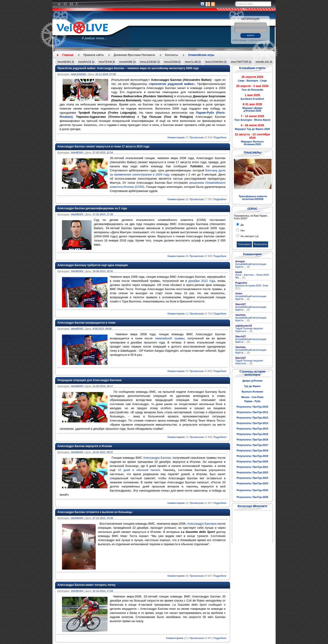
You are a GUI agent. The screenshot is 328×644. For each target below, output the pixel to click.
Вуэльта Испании (252, 392)
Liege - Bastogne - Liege (252, 81)
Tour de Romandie (252, 90)
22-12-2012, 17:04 (103, 591)
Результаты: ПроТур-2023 (252, 478)
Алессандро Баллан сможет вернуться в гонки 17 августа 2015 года (103, 147)
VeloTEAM (105, 62)
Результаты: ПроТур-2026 (252, 497)
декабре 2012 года (202, 281)
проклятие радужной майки (172, 84)
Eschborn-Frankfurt (252, 99)
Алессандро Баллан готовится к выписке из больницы (95, 512)
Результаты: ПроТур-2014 (252, 429)
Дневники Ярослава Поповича (134, 55)
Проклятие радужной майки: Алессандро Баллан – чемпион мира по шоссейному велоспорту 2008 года (128, 68)
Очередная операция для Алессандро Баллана (90, 380)
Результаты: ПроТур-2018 (252, 450)
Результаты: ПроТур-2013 (252, 423)
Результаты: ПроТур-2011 (252, 412)
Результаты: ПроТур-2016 (252, 440)
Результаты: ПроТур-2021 (252, 467)
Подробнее (220, 137)
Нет (242, 230)
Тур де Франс (252, 386)
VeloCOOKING (214, 62)
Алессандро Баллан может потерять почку (86, 585)
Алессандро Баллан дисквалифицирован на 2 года (92, 208)
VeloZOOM (171, 62)
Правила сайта (93, 55)
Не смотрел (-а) (249, 236)
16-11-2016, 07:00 (105, 74)
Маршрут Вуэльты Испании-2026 (252, 143)
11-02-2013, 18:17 (103, 386)
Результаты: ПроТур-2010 (252, 407)
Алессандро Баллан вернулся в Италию (85, 446)
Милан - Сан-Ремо (252, 397)
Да (242, 225)
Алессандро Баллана (202, 524)
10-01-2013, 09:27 (103, 452)
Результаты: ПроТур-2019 (252, 456)
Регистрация (240, 40)
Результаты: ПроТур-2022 (252, 472)
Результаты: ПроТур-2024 (252, 483)
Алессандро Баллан (156, 458)
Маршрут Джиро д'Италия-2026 (252, 109)
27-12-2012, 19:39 (103, 518)
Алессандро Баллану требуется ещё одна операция (93, 265)
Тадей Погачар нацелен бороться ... (249, 330)
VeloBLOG (262, 62)
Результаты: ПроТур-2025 (252, 490)
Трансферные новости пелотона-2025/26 (253, 198)
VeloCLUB (191, 62)
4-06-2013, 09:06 (102, 329)
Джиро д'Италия (252, 381)
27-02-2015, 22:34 (103, 152)
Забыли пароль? (258, 40)
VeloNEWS (64, 62)
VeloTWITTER (239, 62)
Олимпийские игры (201, 55)
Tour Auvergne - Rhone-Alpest (252, 120)
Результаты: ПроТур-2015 (252, 434)
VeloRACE (85, 62)
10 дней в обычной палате (139, 470)
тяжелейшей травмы (170, 338)
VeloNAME (126, 62)
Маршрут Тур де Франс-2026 (252, 129)
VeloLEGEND (148, 62)
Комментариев (176, 137)
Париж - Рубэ (252, 401)
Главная (68, 55)
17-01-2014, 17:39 (103, 214)
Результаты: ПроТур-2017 (252, 445)
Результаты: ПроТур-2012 (252, 418)
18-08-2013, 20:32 (103, 271)
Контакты (172, 55)
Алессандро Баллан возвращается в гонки (86, 323)
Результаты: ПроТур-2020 (252, 461)
